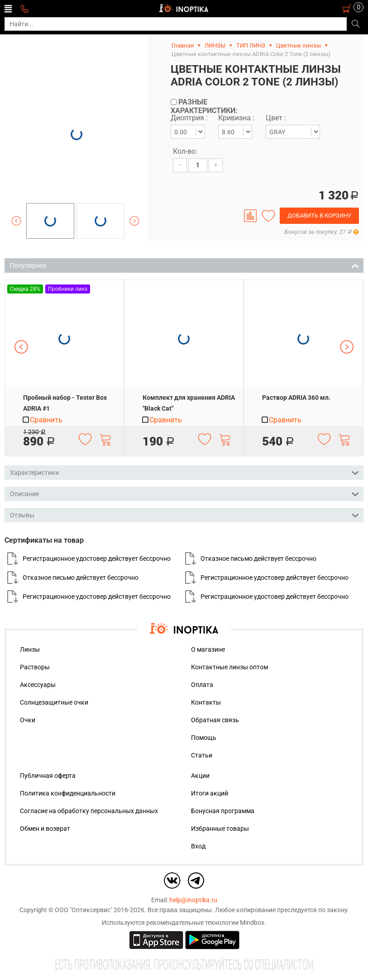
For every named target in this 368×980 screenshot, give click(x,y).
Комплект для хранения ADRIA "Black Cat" (189, 403)
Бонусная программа (223, 811)
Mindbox (252, 923)
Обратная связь (215, 720)
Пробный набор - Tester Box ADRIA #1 (65, 403)
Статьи (202, 755)
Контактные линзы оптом (229, 667)
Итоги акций (210, 793)
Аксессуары (38, 685)
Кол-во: (185, 151)
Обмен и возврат (45, 829)
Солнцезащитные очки (54, 702)
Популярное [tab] (184, 265)
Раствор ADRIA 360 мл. (296, 398)
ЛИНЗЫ (215, 45)
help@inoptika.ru (193, 900)
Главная (183, 45)
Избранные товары (220, 829)
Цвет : (276, 118)
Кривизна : (236, 118)
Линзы (30, 649)
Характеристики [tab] (184, 472)
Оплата (202, 685)
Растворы (35, 667)
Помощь (204, 738)
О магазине (208, 649)
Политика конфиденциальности (68, 793)
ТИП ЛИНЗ (251, 45)
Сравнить (42, 420)
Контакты (206, 702)
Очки (28, 720)
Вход (198, 846)
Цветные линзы (299, 45)
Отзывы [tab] (184, 514)
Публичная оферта (48, 776)
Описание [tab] (184, 493)
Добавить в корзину (319, 215)
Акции (200, 776)
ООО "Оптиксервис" (84, 910)
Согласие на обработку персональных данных (89, 811)
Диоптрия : (189, 118)
